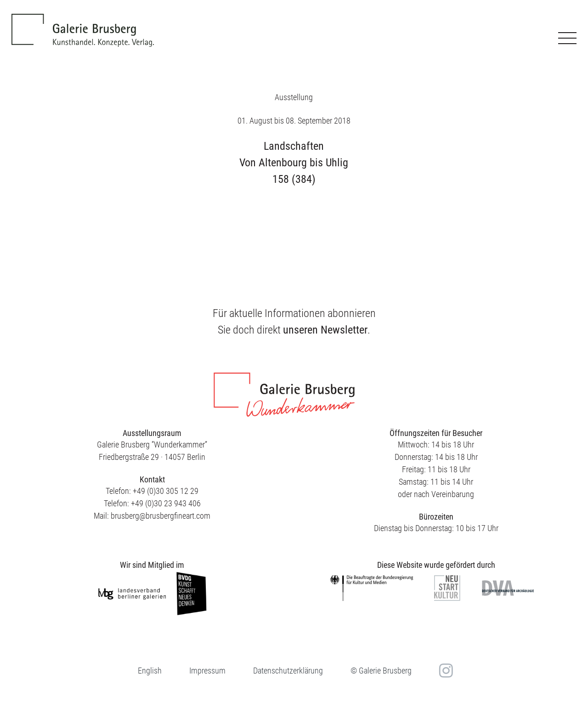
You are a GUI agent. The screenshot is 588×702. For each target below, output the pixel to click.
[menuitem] (150, 671)
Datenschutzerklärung (288, 671)
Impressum (207, 671)
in (445, 670)
